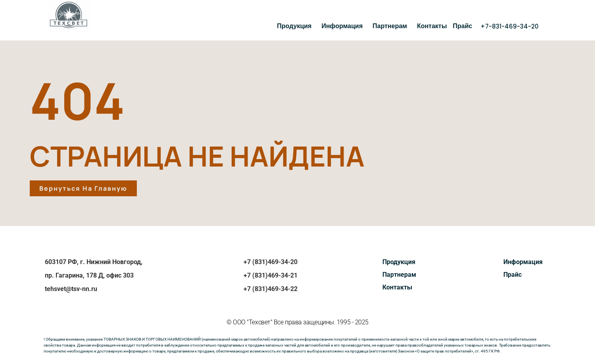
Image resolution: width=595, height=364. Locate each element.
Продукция (296, 26)
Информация (344, 26)
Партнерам (392, 26)
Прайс (463, 26)
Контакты (432, 26)
